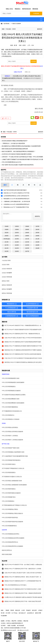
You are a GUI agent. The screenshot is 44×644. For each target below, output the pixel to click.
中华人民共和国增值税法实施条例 (11, 391)
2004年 (27, 233)
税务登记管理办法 (7, 550)
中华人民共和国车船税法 (9, 489)
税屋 (3, 29)
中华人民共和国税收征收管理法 (11, 534)
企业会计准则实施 (7, 277)
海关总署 (34, 610)
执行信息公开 (22, 613)
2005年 (37, 233)
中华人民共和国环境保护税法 (10, 518)
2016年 (37, 242)
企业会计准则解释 (7, 273)
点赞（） (7, 118)
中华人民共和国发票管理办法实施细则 (12, 546)
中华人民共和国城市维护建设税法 (11, 460)
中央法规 (8, 29)
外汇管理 (8, 613)
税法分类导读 (12, 312)
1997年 (37, 226)
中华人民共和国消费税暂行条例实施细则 (13, 403)
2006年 (7, 236)
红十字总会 (15, 613)
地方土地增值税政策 (32, 316)
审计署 (3, 613)
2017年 (7, 245)
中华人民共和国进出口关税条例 (11, 419)
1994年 (7, 226)
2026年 (17, 251)
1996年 (14, 29)
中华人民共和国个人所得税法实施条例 (12, 440)
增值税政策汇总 (12, 304)
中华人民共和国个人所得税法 (10, 436)
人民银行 (40, 610)
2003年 (17, 233)
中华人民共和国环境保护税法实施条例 (12, 522)
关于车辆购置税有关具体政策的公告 (12, 411)
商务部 (12, 610)
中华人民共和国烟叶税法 (9, 497)
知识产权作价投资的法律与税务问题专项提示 (15, 190)
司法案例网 (4, 616)
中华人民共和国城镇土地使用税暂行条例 (13, 452)
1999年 (17, 230)
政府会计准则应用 (7, 285)
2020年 (37, 245)
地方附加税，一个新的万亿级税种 (12, 24)
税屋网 (3, 621)
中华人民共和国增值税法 (9, 387)
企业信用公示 (30, 613)
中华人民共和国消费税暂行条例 (11, 399)
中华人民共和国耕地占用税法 (10, 509)
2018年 (17, 245)
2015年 (27, 242)
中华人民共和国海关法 (8, 415)
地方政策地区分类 (32, 312)
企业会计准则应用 (7, 269)
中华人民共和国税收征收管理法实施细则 (13, 538)
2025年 (7, 251)
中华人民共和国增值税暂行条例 (11, 378)
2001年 (37, 230)
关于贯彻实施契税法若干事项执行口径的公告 (14, 505)
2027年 (27, 251)
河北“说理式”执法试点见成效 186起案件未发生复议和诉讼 (18, 165)
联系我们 (20, 621)
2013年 (7, 242)
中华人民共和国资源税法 (9, 473)
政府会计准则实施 (7, 293)
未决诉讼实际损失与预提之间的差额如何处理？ (15, 141)
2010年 (17, 239)
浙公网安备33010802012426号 (8, 630)
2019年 (27, 245)
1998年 (7, 230)
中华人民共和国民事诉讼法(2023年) (11, 162)
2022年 (17, 248)
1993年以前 (7, 239)
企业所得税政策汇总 (32, 304)
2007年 (17, 236)
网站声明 (14, 621)
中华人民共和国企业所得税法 (10, 427)
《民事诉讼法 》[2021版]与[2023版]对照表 (13, 143)
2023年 (27, 248)
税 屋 (15, 45)
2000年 (27, 230)
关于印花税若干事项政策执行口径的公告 (13, 468)
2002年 (7, 233)
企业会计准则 (6, 265)
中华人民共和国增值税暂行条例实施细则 (13, 382)
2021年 (7, 248)
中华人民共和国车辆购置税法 (10, 407)
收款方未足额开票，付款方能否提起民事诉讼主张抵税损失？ (19, 151)
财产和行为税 (6, 444)
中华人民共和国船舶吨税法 (9, 526)
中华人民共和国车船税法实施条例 (11, 493)
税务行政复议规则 (7, 554)
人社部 (23, 610)
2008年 (27, 236)
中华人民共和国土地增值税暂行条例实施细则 (14, 485)
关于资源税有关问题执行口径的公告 (12, 477)
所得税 (4, 423)
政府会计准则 (6, 281)
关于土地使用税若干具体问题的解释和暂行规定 (15, 456)
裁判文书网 (38, 613)
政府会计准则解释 (7, 289)
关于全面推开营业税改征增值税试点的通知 (14, 395)
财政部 (7, 610)
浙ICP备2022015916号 (23, 630)
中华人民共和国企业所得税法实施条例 (12, 432)
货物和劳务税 (6, 374)
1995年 (17, 226)
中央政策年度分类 (32, 308)
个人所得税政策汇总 (12, 308)
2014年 (17, 242)
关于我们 (8, 621)
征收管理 (4, 530)
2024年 (37, 248)
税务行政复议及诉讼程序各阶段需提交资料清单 (15, 149)
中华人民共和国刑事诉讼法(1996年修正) (15, 585)
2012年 (37, 239)
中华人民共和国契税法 (8, 501)
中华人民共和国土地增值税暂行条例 (12, 481)
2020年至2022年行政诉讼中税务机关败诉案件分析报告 (17, 154)
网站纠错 (26, 621)
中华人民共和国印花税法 (9, 464)
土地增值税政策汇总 (12, 316)
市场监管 (28, 610)
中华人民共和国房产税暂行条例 (11, 448)
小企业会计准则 (6, 260)
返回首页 (40, 29)
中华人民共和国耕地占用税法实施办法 (12, 513)
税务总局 (18, 610)
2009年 (37, 236)
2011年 (27, 239)
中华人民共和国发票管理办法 (10, 542)
